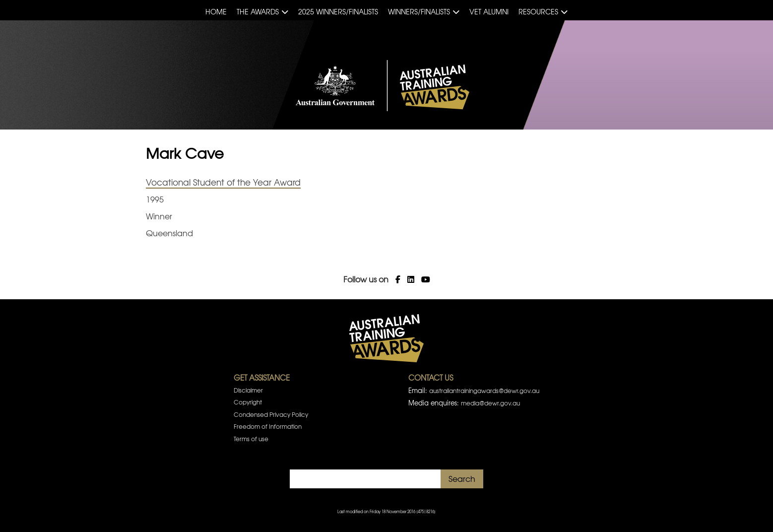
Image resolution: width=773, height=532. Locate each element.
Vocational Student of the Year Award (223, 182)
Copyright (248, 402)
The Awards (258, 11)
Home (216, 11)
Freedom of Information (268, 426)
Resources (538, 11)
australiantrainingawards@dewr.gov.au (484, 391)
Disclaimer (248, 390)
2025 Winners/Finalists (338, 11)
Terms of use (251, 439)
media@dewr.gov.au (490, 403)
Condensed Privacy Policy (271, 414)
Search (462, 478)
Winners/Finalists (419, 11)
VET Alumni (489, 11)
